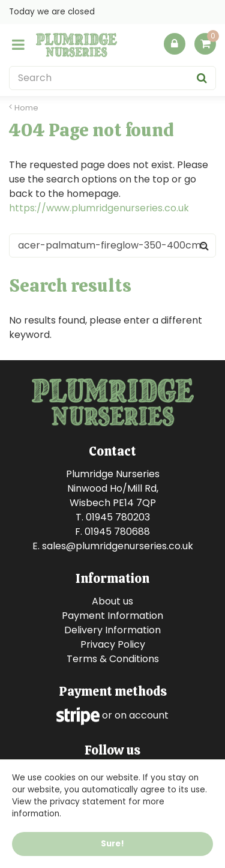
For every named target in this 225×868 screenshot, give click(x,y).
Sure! (112, 844)
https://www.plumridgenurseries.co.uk (99, 208)
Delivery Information (112, 630)
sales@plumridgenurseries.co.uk (118, 546)
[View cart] (205, 44)
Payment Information (112, 616)
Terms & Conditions (113, 659)
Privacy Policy (113, 644)
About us (112, 601)
